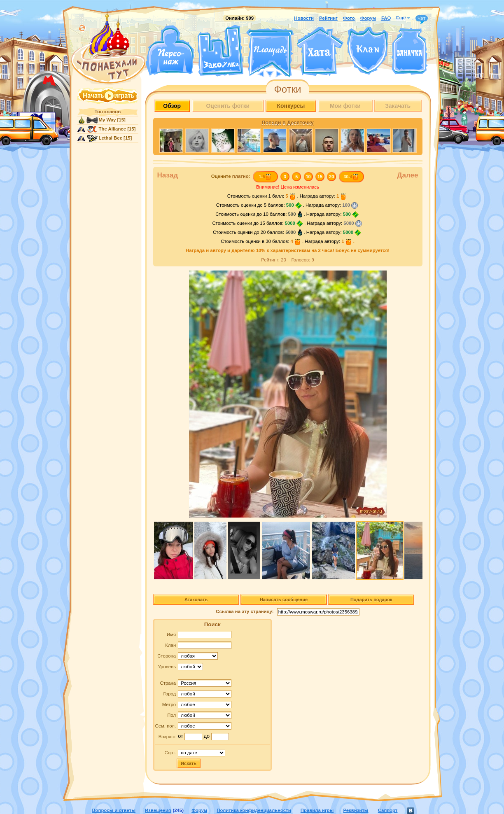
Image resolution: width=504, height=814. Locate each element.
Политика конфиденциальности (254, 810)
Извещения (158, 810)
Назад (168, 175)
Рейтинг (328, 18)
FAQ (386, 18)
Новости (304, 18)
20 (331, 177)
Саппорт (388, 810)
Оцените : (231, 176)
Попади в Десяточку (287, 123)
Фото (349, 18)
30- (351, 177)
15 (320, 177)
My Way (107, 120)
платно (240, 176)
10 (308, 177)
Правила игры (317, 810)
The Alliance (113, 129)
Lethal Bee (111, 138)
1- (265, 177)
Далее (407, 175)
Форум (368, 18)
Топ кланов (108, 112)
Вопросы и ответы (114, 810)
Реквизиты (356, 810)
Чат (422, 19)
